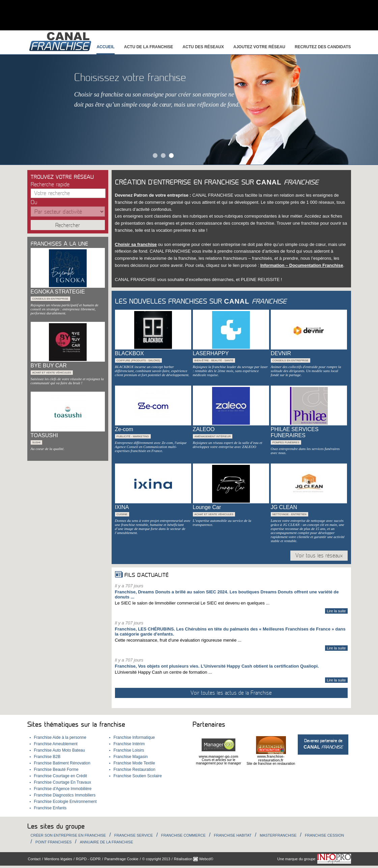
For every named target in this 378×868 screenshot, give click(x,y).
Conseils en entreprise (50, 299)
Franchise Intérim (129, 744)
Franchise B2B (47, 757)
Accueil (105, 47)
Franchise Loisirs (129, 750)
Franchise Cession (324, 835)
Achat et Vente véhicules (52, 373)
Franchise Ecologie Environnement (65, 802)
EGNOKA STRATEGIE (58, 292)
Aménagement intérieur (213, 436)
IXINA (122, 507)
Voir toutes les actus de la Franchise (231, 693)
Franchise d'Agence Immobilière (63, 789)
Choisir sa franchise (136, 244)
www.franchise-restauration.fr (271, 758)
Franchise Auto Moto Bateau (60, 750)
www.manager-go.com (219, 756)
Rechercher (68, 225)
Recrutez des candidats (323, 47)
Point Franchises (53, 842)
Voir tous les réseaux (319, 556)
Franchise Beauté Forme (56, 769)
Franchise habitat (232, 835)
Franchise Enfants (50, 808)
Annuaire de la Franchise (107, 842)
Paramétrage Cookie (122, 859)
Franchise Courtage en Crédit (61, 776)
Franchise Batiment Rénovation (62, 763)
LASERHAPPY (211, 353)
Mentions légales (58, 859)
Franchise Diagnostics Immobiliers (65, 795)
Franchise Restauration (135, 769)
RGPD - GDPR (88, 859)
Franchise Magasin (131, 757)
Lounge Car (207, 507)
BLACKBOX (129, 353)
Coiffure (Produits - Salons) (138, 360)
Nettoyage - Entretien (289, 514)
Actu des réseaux (203, 47)
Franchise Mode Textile (134, 763)
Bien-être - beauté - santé (214, 360)
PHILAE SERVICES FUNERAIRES (295, 432)
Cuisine (122, 514)
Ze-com (124, 429)
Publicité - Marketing (133, 436)
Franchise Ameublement (56, 744)
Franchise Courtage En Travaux (63, 782)
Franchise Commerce (183, 835)
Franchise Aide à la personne (60, 737)
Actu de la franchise (149, 47)
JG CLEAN (284, 507)
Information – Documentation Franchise (302, 265)
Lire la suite (336, 611)
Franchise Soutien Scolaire (138, 776)
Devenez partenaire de (323, 744)
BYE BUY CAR (49, 366)
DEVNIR (281, 353)
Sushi (36, 442)
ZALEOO (204, 429)
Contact (34, 859)
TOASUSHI (45, 435)
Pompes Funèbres (286, 442)
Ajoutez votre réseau (259, 47)
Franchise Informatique (134, 737)
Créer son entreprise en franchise (68, 835)
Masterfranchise (278, 835)
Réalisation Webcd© (194, 859)
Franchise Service (134, 835)
